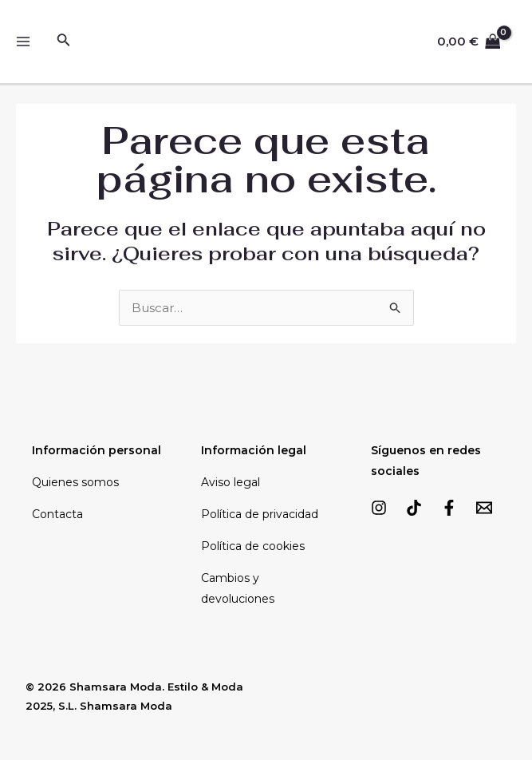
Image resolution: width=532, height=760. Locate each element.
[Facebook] (449, 508)
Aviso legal (231, 482)
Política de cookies (253, 546)
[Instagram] (379, 508)
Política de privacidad (260, 514)
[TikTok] (414, 508)
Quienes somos (75, 482)
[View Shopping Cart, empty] (469, 42)
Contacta (57, 514)
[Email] (484, 508)
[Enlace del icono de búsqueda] (64, 42)
